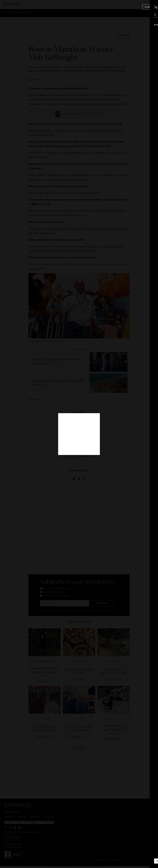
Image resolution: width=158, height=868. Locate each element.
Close (148, 7)
